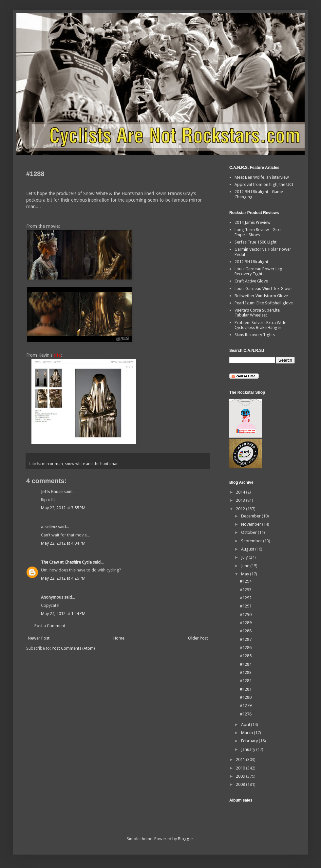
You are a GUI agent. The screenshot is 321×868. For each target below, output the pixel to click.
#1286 (246, 648)
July (245, 557)
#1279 (246, 705)
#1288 (246, 631)
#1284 (246, 664)
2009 (241, 776)
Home (119, 638)
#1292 (246, 598)
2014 (241, 492)
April (246, 724)
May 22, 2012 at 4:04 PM (63, 543)
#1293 (246, 590)
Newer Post (39, 638)
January (249, 749)
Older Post (198, 638)
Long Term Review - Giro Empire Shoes (258, 232)
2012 (241, 509)
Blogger (186, 839)
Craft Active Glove (251, 281)
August (248, 549)
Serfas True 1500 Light (255, 242)
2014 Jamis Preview (253, 222)
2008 (241, 784)
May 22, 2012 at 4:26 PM (63, 578)
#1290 (246, 615)
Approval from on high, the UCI (264, 184)
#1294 (246, 581)
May (245, 574)
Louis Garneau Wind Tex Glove (263, 289)
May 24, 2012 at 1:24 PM (63, 614)
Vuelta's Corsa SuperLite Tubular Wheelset (257, 313)
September (252, 541)
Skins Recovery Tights (255, 335)
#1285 (246, 656)
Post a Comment (50, 626)
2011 (241, 759)
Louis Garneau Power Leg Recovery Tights (258, 271)
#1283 (246, 672)
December (251, 516)
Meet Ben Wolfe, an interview (262, 177)
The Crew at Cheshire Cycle (66, 562)
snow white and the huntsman (92, 464)
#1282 (246, 681)
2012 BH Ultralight (251, 262)
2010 (241, 768)
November (252, 524)
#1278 (246, 714)
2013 (241, 500)
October (249, 532)
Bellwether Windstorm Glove (261, 296)
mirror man (52, 464)
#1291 (246, 606)
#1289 (246, 623)
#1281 (246, 689)
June (246, 566)
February (250, 741)
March (247, 733)
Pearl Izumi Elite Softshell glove (264, 303)
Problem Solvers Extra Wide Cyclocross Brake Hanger (260, 325)
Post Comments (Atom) (73, 648)
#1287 (246, 639)
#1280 (246, 697)
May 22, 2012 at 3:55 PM (63, 508)
